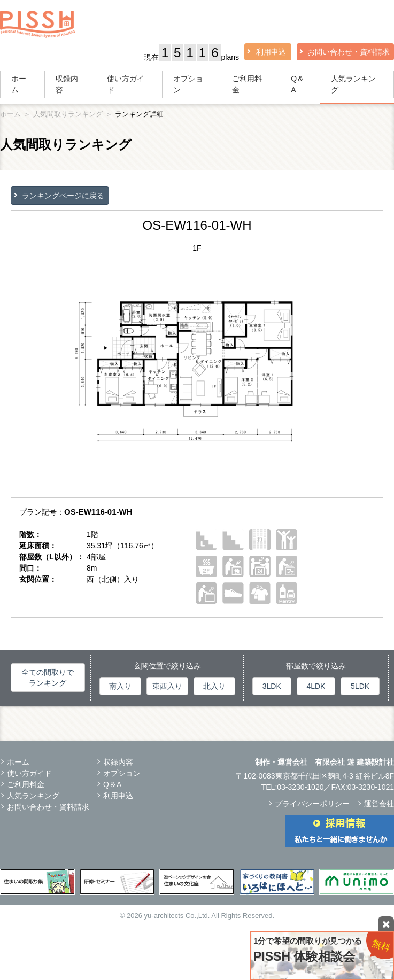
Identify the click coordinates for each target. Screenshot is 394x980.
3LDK (272, 686)
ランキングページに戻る (63, 196)
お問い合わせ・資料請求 (349, 52)
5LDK (360, 686)
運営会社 (379, 804)
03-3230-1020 (300, 787)
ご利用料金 (247, 84)
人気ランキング (353, 84)
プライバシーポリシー (312, 804)
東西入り (167, 686)
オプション (188, 84)
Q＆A (298, 84)
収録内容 (67, 84)
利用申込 (271, 52)
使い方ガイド (126, 84)
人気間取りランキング (68, 114)
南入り (120, 686)
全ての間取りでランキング (48, 678)
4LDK (316, 686)
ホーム (19, 84)
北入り (214, 686)
